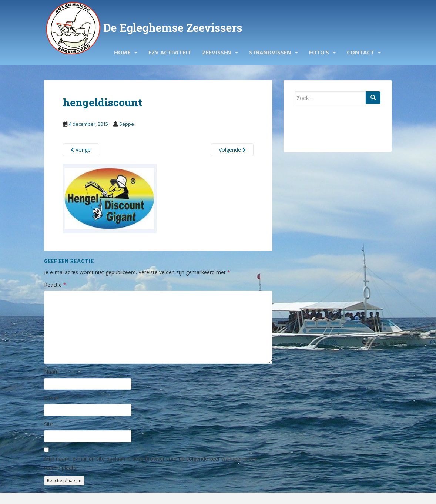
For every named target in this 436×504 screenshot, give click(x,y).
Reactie (55, 285)
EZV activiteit (170, 52)
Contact (360, 52)
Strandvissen (270, 52)
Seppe (127, 124)
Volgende (232, 150)
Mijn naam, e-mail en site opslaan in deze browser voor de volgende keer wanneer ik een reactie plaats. (151, 463)
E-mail (51, 398)
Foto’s (319, 52)
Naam (51, 372)
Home (122, 52)
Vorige (81, 150)
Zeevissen (217, 52)
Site (48, 424)
